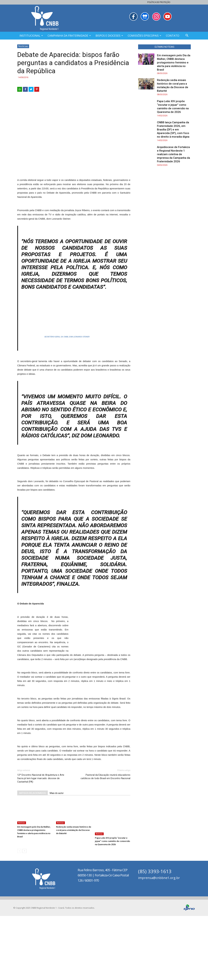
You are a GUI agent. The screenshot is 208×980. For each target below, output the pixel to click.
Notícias (23, 46)
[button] (187, 36)
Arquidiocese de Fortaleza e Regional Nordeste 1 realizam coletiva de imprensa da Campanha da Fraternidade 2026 (173, 154)
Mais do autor (57, 865)
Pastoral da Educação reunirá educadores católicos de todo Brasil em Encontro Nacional (105, 848)
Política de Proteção (159, 2)
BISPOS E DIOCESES (109, 36)
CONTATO (173, 36)
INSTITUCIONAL (31, 36)
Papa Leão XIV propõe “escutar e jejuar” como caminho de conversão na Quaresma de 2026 (112, 902)
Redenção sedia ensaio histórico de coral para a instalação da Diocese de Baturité (74, 902)
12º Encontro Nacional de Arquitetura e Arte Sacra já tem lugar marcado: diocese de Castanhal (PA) (41, 850)
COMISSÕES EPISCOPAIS (144, 36)
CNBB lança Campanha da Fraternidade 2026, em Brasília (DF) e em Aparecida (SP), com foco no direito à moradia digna (173, 129)
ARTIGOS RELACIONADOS (32, 865)
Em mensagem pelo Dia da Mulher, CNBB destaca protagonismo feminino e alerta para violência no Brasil (174, 62)
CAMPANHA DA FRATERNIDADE (69, 36)
